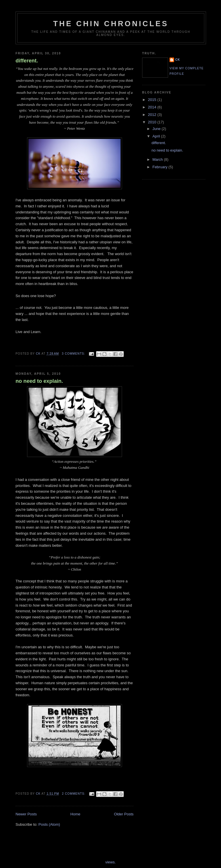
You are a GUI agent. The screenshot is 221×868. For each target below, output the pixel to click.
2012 (153, 115)
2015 (153, 100)
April (157, 136)
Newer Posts (26, 814)
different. (27, 61)
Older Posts (124, 814)
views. (110, 862)
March (158, 159)
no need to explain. (39, 381)
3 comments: (74, 354)
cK (178, 60)
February (161, 167)
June (157, 129)
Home (76, 814)
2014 (153, 107)
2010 (153, 122)
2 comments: (74, 794)
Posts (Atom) (49, 824)
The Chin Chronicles (111, 24)
